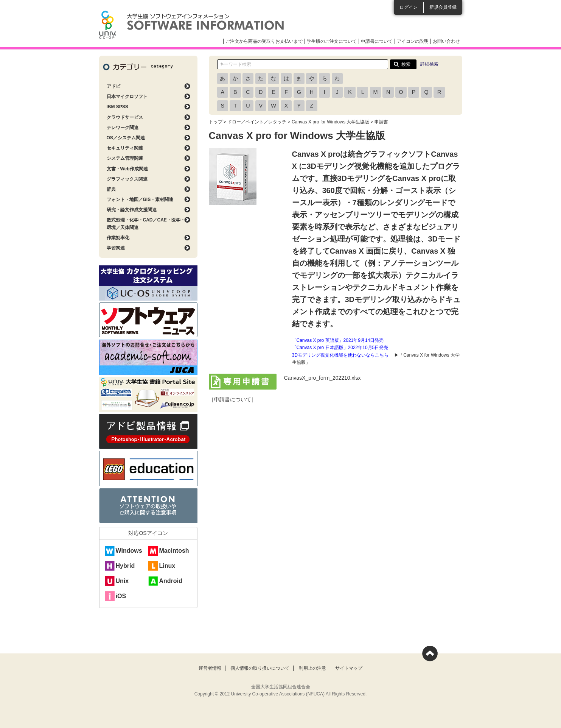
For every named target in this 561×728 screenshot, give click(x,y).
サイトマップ (349, 668)
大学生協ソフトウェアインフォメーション (191, 25)
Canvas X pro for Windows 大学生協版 (330, 122)
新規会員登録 (443, 7)
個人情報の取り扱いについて (260, 668)
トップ (216, 122)
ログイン (409, 7)
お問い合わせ (446, 41)
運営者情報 (210, 668)
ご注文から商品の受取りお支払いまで (264, 41)
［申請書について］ (233, 399)
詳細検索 (429, 64)
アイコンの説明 (413, 41)
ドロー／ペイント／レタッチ (257, 122)
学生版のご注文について (332, 41)
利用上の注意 (312, 668)
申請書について (377, 41)
